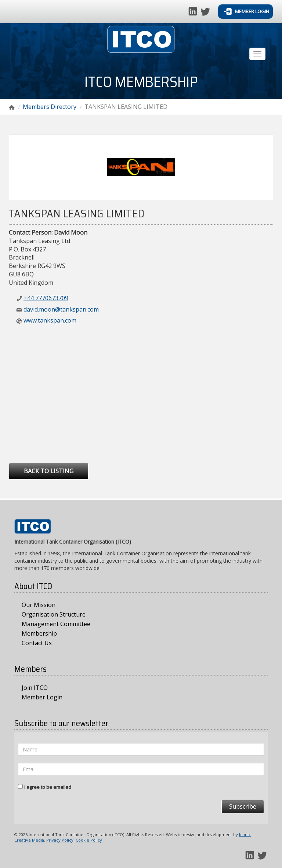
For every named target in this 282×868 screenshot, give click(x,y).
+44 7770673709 (46, 298)
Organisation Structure (54, 614)
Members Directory (50, 107)
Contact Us (37, 643)
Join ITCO (35, 688)
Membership (39, 633)
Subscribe (243, 806)
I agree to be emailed (48, 787)
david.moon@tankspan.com (61, 309)
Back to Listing (49, 471)
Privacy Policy (60, 840)
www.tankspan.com (50, 320)
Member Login (247, 12)
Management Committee (56, 624)
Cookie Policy (89, 840)
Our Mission (39, 605)
